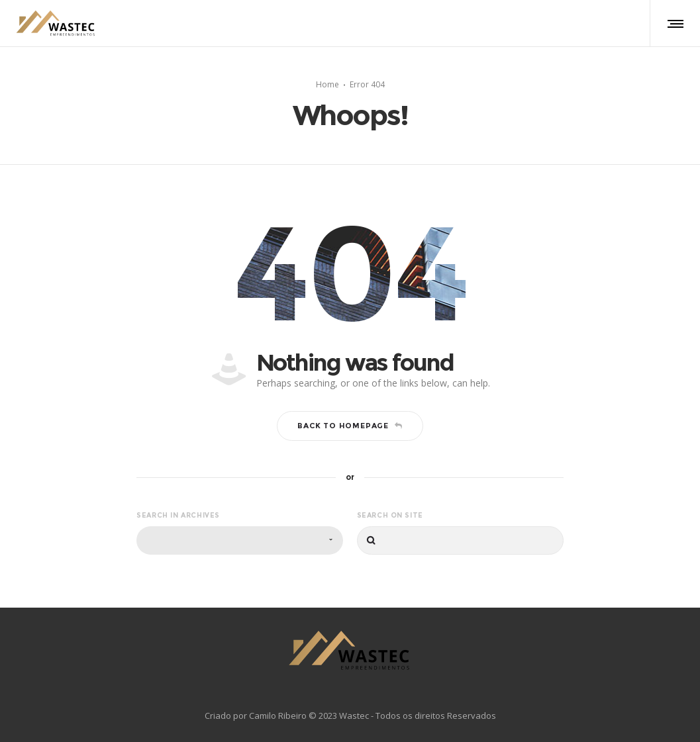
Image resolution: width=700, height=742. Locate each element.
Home (327, 84)
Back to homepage (350, 426)
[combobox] (240, 540)
